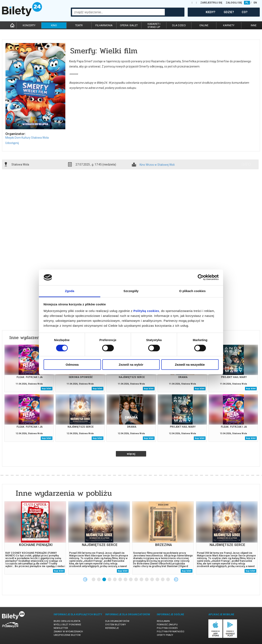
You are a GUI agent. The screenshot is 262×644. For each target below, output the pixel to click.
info (246, 164)
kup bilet (47, 389)
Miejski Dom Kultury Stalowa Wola (27, 138)
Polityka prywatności (171, 632)
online (204, 25)
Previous (85, 579)
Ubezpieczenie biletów (67, 635)
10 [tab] (142, 580)
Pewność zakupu (167, 625)
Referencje (112, 628)
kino (54, 25)
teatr (79, 25)
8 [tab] (131, 580)
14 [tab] (163, 580)
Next (176, 579)
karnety (229, 25)
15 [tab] (168, 580)
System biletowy (116, 625)
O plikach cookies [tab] (192, 291)
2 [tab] (99, 580)
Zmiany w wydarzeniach (68, 632)
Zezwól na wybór (131, 365)
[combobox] (118, 12)
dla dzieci (179, 25)
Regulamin (163, 621)
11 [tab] (147, 580)
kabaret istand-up (154, 25)
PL (247, 3)
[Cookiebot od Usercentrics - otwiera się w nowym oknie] (201, 277)
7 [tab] (126, 580)
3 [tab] (104, 580)
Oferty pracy (165, 635)
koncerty (29, 25)
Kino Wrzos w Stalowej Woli (157, 165)
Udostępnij (12, 143)
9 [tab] (136, 580)
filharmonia (104, 25)
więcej (131, 454)
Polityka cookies (167, 628)
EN (255, 3)
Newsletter (61, 628)
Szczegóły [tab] (131, 291)
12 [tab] (152, 580)
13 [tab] (158, 580)
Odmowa (72, 365)
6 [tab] (120, 580)
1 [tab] (94, 580)
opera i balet (129, 25)
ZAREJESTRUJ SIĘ (211, 3)
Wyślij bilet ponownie (67, 625)
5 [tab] (115, 580)
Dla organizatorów (117, 621)
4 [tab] (110, 580)
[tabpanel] (35, 538)
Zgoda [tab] (70, 291)
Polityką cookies (146, 311)
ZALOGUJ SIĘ (234, 3)
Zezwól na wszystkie (190, 365)
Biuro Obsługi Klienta (67, 621)
